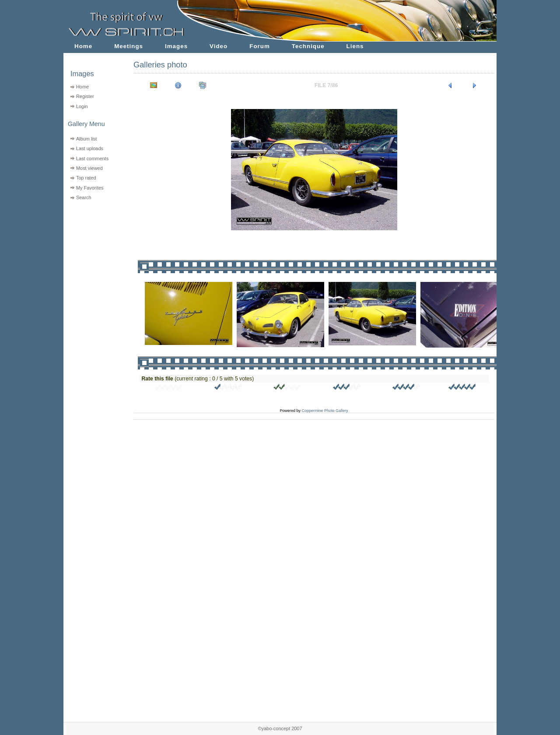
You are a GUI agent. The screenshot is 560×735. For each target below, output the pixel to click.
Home (83, 46)
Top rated (86, 178)
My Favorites (90, 188)
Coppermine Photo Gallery (325, 411)
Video (219, 46)
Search (84, 197)
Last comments (92, 158)
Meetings (129, 46)
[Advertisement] (93, 258)
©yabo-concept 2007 (280, 728)
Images (176, 46)
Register (85, 96)
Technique (308, 46)
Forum (260, 46)
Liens (355, 46)
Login (82, 106)
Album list (86, 139)
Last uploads (90, 148)
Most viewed (89, 168)
